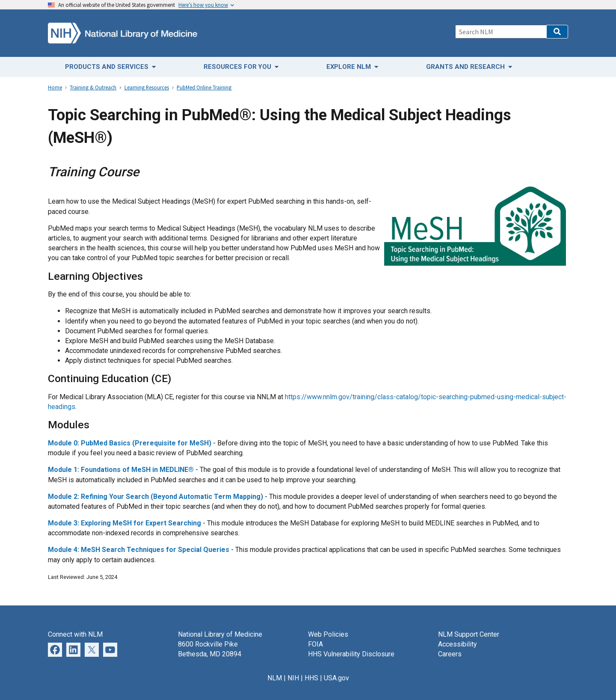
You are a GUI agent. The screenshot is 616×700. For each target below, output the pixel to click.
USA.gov (336, 678)
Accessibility (458, 644)
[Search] (501, 32)
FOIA (315, 644)
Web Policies (328, 634)
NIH (293, 678)
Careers (450, 654)
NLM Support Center (469, 634)
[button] (557, 32)
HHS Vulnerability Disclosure (351, 654)
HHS (311, 678)
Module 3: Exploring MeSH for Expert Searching (124, 523)
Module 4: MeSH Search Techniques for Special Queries (139, 550)
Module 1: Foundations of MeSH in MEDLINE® (121, 470)
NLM (275, 678)
